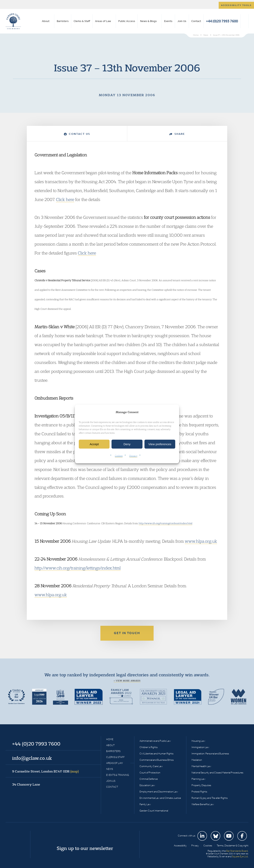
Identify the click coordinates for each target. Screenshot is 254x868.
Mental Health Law (201, 766)
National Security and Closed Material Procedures (217, 773)
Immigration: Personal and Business (210, 754)
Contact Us (77, 134)
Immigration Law (200, 747)
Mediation (197, 760)
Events (168, 21)
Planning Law (198, 779)
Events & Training (118, 775)
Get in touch (127, 633)
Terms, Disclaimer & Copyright (233, 846)
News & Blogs (148, 21)
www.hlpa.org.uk (201, 541)
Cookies (119, 456)
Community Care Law (151, 766)
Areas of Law (103, 21)
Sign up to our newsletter (85, 848)
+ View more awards (127, 681)
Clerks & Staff (82, 21)
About (46, 21)
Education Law (147, 785)
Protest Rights (199, 792)
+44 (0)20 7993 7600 (222, 21)
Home (110, 739)
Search (244, 21)
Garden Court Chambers (13, 21)
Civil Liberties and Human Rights (156, 754)
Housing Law (198, 741)
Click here (65, 199)
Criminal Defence (149, 779)
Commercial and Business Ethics (157, 760)
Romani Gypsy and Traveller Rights (210, 798)
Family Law (145, 804)
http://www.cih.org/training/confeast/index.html (165, 523)
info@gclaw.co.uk (32, 758)
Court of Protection (150, 773)
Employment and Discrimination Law (159, 792)
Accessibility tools (236, 5)
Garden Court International (154, 811)
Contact (196, 21)
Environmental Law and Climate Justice (160, 798)
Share (177, 134)
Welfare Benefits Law (203, 804)
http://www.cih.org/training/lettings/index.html (78, 568)
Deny (127, 444)
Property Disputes (201, 785)
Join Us (182, 21)
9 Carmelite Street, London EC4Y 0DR (45, 771)
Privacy (133, 456)
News (110, 769)
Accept (94, 444)
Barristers (63, 21)
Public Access (127, 21)
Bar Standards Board (237, 851)
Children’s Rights (149, 747)
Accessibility (180, 846)
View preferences (160, 444)
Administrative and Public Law (155, 741)
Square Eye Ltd (240, 856)
